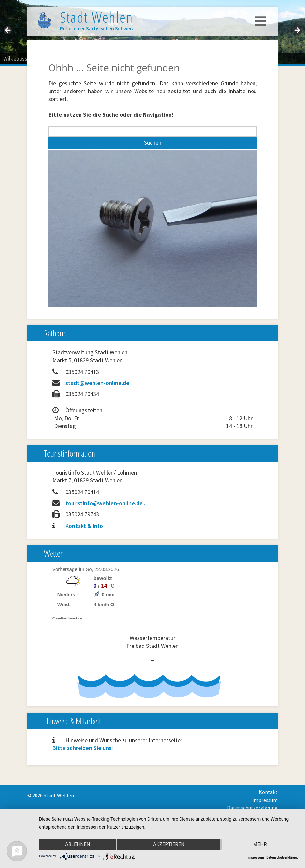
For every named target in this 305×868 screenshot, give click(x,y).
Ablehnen (78, 844)
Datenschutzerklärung (252, 808)
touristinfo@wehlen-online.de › (106, 503)
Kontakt (268, 792)
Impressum (265, 800)
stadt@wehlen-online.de (97, 383)
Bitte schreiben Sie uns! (83, 748)
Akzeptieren (169, 844)
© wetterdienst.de (67, 618)
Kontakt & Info (84, 526)
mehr (260, 844)
